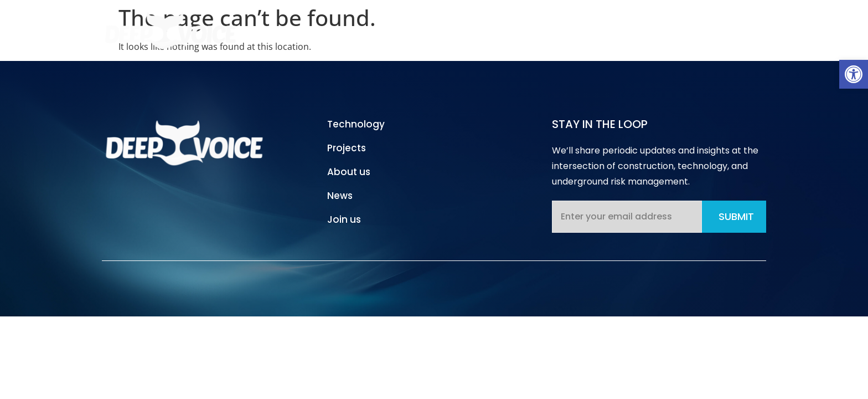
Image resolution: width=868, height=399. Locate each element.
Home (401, 30)
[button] (854, 74)
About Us (604, 30)
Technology (467, 30)
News (663, 30)
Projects (539, 30)
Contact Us (727, 30)
